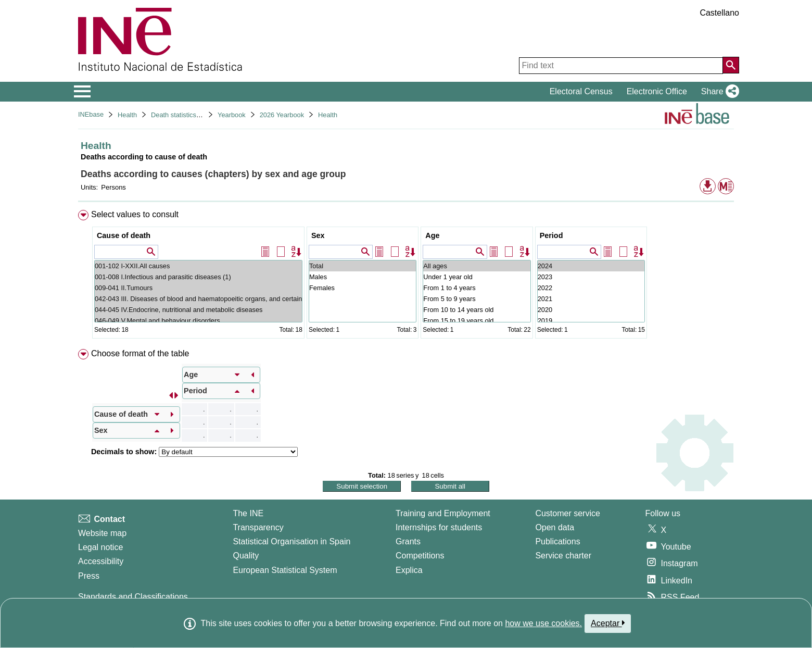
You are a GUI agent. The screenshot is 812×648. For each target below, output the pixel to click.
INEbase (91, 114)
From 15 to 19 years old (477, 321)
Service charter (563, 556)
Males (363, 277)
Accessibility (101, 561)
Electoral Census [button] (581, 91)
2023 (591, 277)
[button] (718, 92)
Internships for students (439, 527)
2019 (591, 321)
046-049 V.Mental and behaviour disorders (198, 321)
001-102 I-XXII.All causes (198, 266)
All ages (477, 266)
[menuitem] (406, 276)
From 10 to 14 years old (477, 310)
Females (363, 288)
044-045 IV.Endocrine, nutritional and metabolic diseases (198, 310)
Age (432, 235)
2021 (591, 299)
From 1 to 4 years (477, 288)
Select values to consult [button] (135, 214)
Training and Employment (443, 513)
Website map (102, 533)
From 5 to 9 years (477, 299)
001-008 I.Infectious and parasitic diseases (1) (198, 277)
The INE (248, 513)
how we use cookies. (543, 623)
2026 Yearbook (282, 115)
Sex (318, 235)
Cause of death (124, 235)
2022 (591, 288)
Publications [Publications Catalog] (557, 541)
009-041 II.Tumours (198, 288)
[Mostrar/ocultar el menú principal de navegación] (83, 92)
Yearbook (232, 115)
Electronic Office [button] (657, 91)
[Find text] (621, 66)
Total (363, 266)
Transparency (258, 527)
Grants (408, 541)
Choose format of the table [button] (140, 353)
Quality (246, 556)
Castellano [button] (719, 13)
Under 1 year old (477, 277)
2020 (591, 310)
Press (89, 576)
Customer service (567, 513)
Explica (409, 570)
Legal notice (100, 547)
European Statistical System (285, 570)
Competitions (420, 556)
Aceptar (608, 623)
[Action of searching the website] (731, 65)
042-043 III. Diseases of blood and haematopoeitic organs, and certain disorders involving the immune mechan (198, 299)
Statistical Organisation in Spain (291, 541)
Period (551, 235)
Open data (555, 527)
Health (127, 115)
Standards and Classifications (133, 597)
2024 (591, 266)
